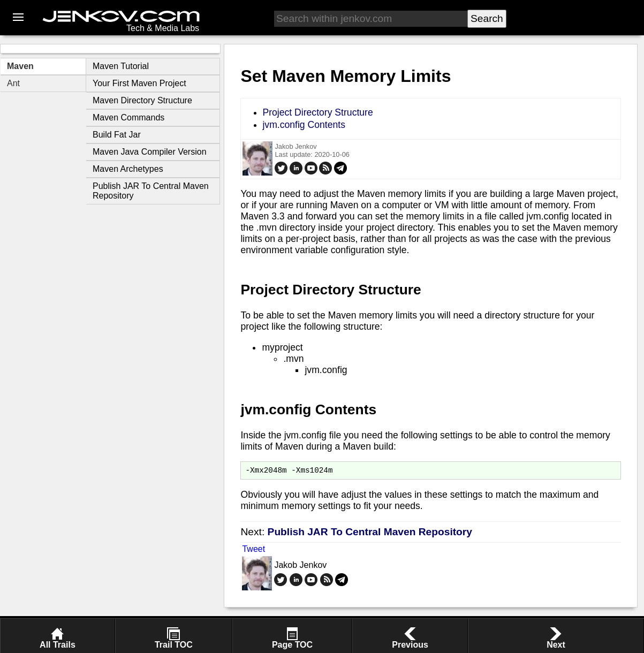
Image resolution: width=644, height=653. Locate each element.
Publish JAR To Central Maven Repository (370, 533)
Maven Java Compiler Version (150, 152)
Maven (20, 66)
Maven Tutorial (121, 66)
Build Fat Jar (117, 135)
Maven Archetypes (128, 169)
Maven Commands (128, 117)
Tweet (253, 551)
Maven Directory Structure (142, 100)
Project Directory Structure (317, 112)
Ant (13, 83)
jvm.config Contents (304, 125)
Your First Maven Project (139, 83)
